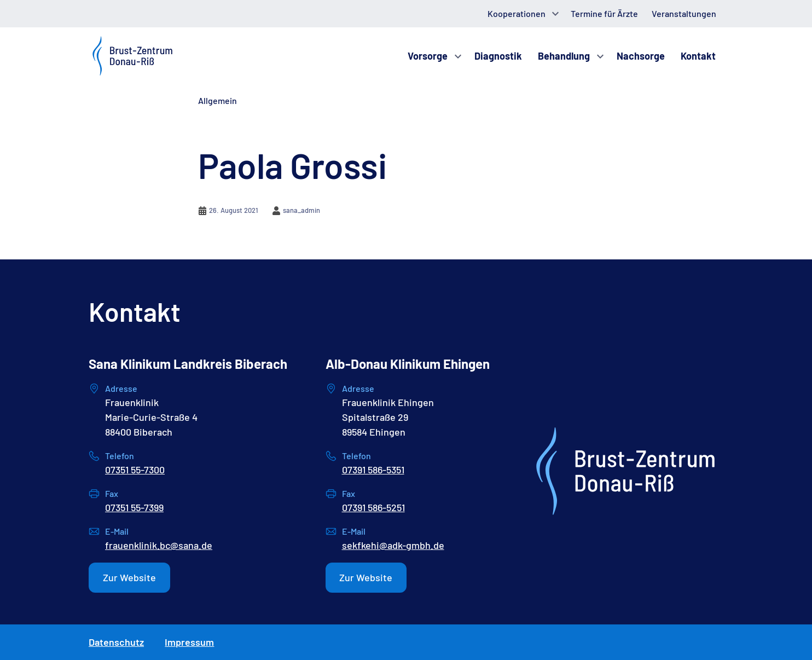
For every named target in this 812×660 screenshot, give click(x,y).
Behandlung (564, 56)
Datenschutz (116, 642)
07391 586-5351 (373, 470)
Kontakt (698, 56)
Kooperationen (517, 13)
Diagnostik (498, 56)
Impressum (189, 642)
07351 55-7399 (134, 507)
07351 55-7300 (135, 470)
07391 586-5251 (373, 507)
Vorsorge (428, 56)
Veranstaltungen (684, 13)
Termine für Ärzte (604, 13)
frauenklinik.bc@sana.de (159, 545)
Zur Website (129, 577)
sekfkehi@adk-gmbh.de (393, 545)
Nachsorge (641, 56)
